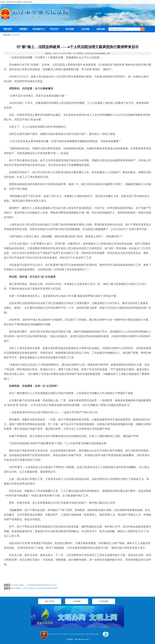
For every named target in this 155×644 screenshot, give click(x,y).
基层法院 (101, 29)
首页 (11, 35)
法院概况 (23, 29)
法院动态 (17, 35)
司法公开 (54, 29)
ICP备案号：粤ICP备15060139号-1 (78, 639)
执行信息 (70, 29)
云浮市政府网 (104, 601)
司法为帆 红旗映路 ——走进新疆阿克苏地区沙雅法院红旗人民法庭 (34, 585)
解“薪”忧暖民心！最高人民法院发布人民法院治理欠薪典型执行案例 (34, 588)
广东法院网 (77, 601)
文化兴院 (85, 29)
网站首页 (8, 29)
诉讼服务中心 (39, 29)
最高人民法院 (50, 601)
